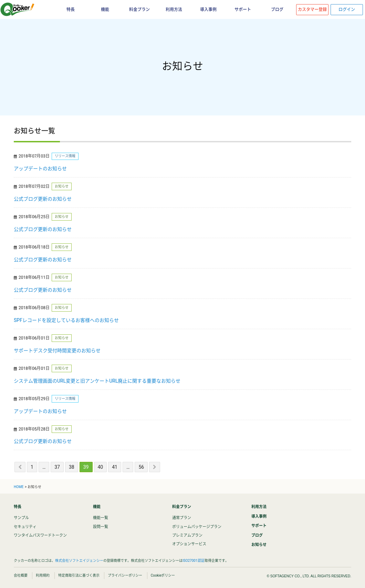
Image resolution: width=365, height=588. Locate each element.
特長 (71, 10)
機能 (105, 10)
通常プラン (182, 518)
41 (115, 467)
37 (57, 467)
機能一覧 (101, 518)
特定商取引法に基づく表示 (79, 575)
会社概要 (21, 575)
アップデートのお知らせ (40, 169)
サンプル (21, 518)
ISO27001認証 (194, 561)
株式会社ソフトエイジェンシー (79, 561)
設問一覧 (101, 527)
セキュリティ (25, 527)
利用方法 (174, 10)
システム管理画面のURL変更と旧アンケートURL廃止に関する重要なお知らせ (97, 381)
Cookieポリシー (163, 575)
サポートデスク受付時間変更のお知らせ (57, 351)
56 (141, 467)
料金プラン (139, 10)
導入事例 (208, 10)
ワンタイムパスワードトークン (40, 535)
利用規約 (43, 575)
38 (72, 467)
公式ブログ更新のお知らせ (43, 199)
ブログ (277, 10)
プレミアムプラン (187, 535)
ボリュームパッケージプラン (197, 527)
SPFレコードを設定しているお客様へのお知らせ (66, 320)
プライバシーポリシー (125, 575)
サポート (243, 10)
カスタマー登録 (312, 10)
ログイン (347, 10)
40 (101, 467)
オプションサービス (189, 544)
